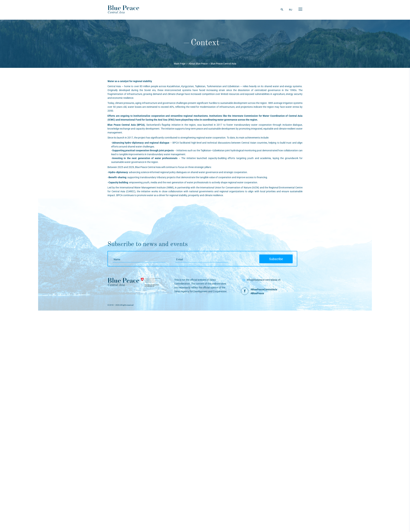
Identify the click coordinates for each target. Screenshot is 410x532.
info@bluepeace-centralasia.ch (264, 280)
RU (291, 10)
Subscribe (278, 259)
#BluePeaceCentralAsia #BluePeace (264, 291)
